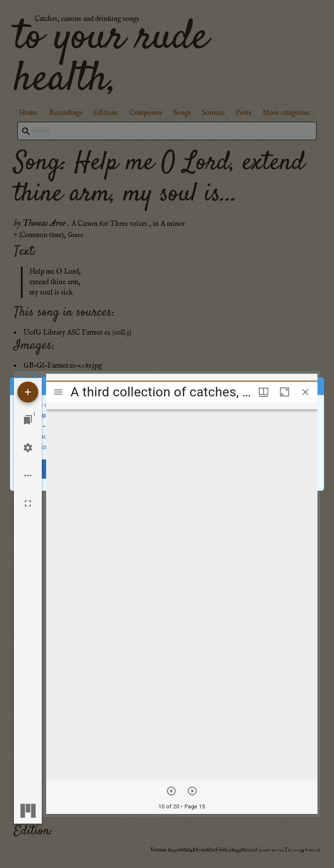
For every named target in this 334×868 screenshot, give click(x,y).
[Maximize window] (284, 392)
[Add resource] (28, 392)
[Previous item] (171, 791)
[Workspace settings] (28, 448)
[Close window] (305, 392)
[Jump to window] (28, 420)
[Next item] (192, 791)
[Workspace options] (28, 476)
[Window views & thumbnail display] (264, 392)
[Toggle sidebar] (58, 392)
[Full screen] (28, 503)
